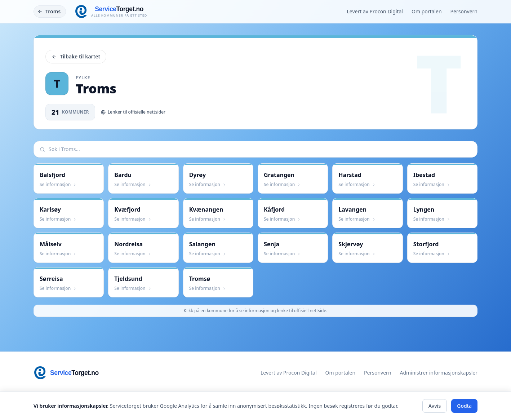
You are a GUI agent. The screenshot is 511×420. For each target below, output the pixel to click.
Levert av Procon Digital (375, 11)
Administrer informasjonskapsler (439, 373)
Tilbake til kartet (76, 56)
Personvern (464, 11)
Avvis (435, 406)
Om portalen (427, 11)
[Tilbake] (50, 12)
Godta (464, 406)
